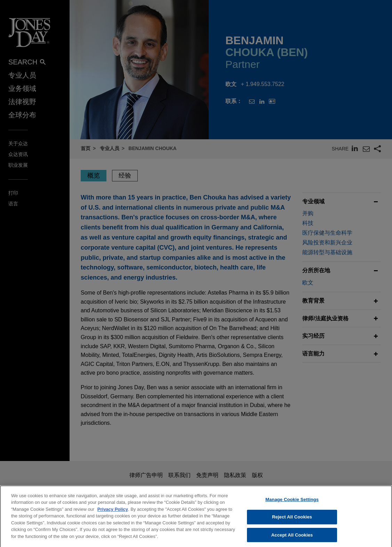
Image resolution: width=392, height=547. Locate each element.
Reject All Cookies (292, 523)
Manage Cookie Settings (292, 506)
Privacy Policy (113, 516)
